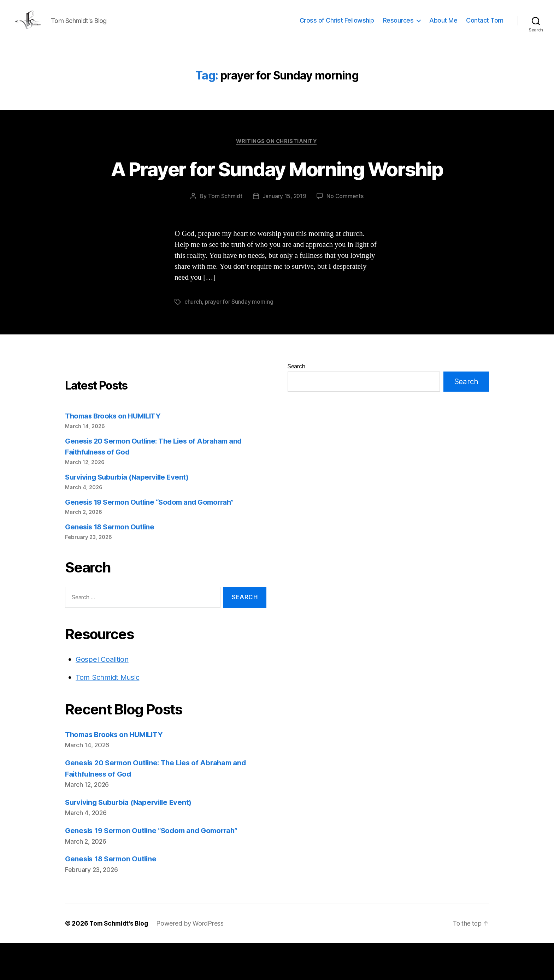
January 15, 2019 (284, 233)
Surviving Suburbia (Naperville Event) (130, 514)
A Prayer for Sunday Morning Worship (277, 192)
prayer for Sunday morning (239, 339)
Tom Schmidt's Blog (120, 960)
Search (296, 403)
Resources (398, 26)
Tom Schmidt (225, 233)
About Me (443, 26)
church (193, 339)
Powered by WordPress (192, 960)
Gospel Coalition (103, 696)
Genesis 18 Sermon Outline (112, 563)
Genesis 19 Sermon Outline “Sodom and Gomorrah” (154, 539)
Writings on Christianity (277, 152)
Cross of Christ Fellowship (337, 26)
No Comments (345, 233)
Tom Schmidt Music (110, 714)
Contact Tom (485, 26)
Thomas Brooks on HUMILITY (116, 453)
